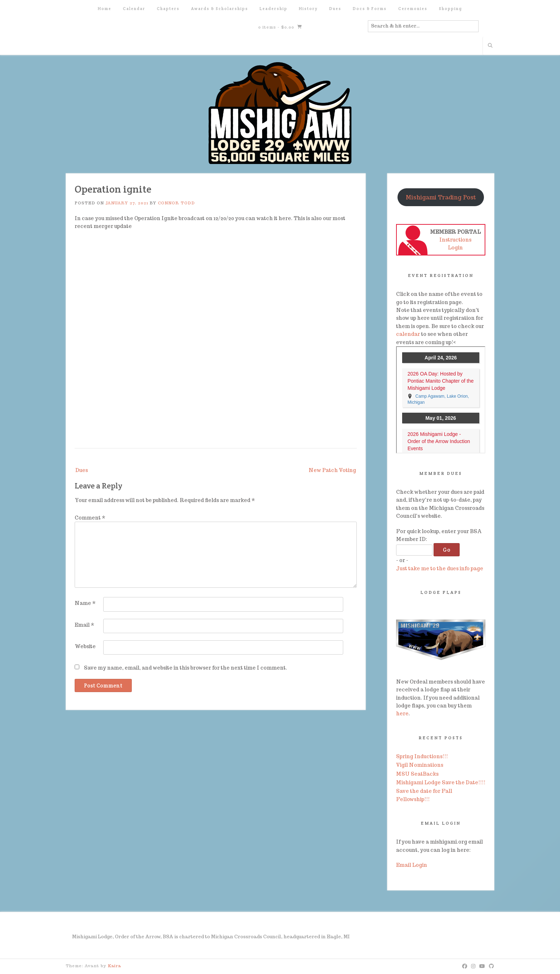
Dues (335, 9)
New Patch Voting (332, 470)
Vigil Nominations (420, 765)
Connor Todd (176, 203)
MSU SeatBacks (417, 774)
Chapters (168, 9)
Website (85, 646)
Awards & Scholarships (220, 9)
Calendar (134, 9)
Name (85, 603)
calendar (408, 334)
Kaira (114, 966)
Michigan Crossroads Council (246, 937)
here (402, 714)
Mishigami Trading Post (441, 197)
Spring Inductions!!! (422, 756)
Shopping (451, 9)
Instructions (455, 240)
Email (84, 625)
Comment (90, 518)
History (308, 9)
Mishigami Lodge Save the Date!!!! (441, 782)
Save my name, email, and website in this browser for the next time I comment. (186, 668)
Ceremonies (413, 9)
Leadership (274, 9)
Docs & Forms (370, 9)
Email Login (412, 865)
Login (455, 248)
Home (105, 9)
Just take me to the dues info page (440, 568)
